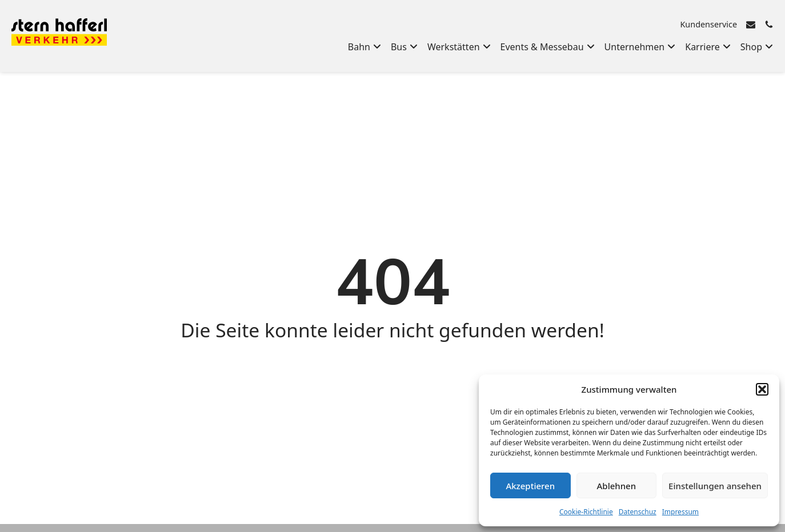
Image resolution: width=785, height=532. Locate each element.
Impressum (680, 512)
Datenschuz (638, 512)
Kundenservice (708, 24)
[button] (762, 389)
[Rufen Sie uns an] (769, 25)
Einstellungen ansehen (715, 486)
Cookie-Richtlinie (586, 512)
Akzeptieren (530, 486)
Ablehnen (617, 486)
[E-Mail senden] (751, 25)
